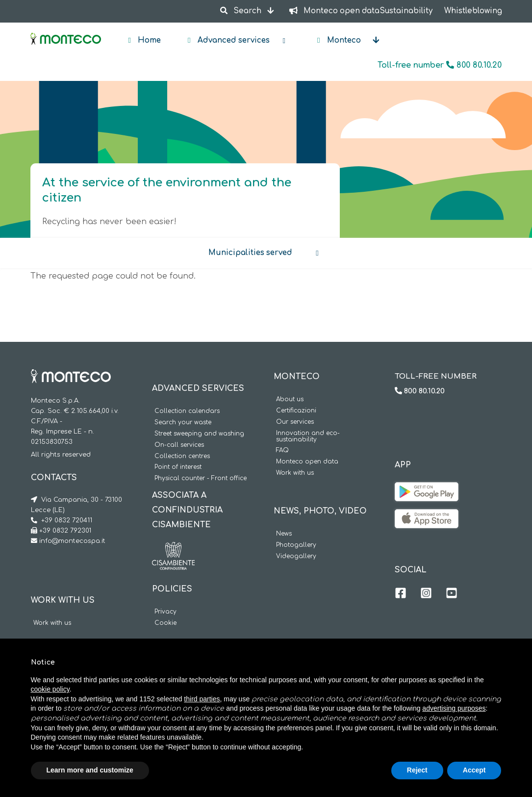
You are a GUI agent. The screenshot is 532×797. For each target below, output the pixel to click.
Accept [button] (474, 770)
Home (148, 40)
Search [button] (242, 11)
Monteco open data (307, 462)
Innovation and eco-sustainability (308, 437)
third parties (202, 699)
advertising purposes (454, 708)
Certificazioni (296, 411)
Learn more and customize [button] (90, 770)
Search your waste (183, 423)
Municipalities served (250, 253)
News (284, 534)
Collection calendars (187, 411)
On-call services (179, 445)
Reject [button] (417, 770)
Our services (295, 422)
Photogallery (296, 545)
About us (290, 399)
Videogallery (296, 556)
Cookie (165, 623)
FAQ (282, 450)
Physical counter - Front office (201, 478)
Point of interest (178, 467)
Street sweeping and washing (199, 434)
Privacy (165, 612)
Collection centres (182, 456)
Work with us (52, 623)
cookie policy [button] (50, 689)
